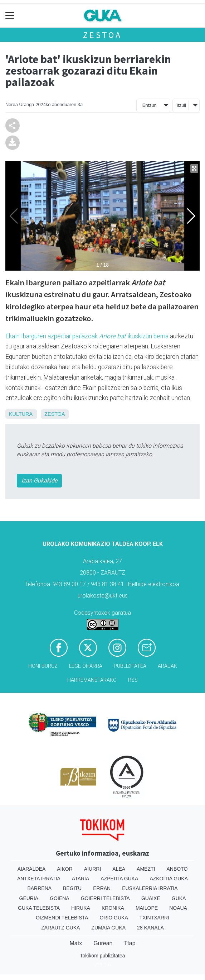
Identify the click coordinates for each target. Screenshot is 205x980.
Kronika (113, 908)
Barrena (39, 888)
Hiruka (81, 908)
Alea (119, 869)
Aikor (65, 869)
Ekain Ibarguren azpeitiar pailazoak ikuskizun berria (87, 336)
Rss (133, 680)
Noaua (178, 908)
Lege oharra (86, 666)
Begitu (72, 888)
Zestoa (103, 35)
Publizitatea (130, 666)
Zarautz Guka (60, 928)
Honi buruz (43, 666)
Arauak (167, 666)
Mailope (147, 908)
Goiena (59, 898)
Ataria (81, 879)
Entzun (150, 105)
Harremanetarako (92, 680)
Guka (179, 898)
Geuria (29, 898)
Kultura (21, 414)
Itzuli (181, 105)
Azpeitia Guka (119, 879)
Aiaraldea (32, 869)
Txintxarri (154, 918)
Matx (76, 943)
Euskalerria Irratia (150, 888)
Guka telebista (39, 908)
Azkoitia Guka (169, 879)
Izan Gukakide (39, 481)
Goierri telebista (105, 898)
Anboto (177, 869)
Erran (102, 888)
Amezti (146, 869)
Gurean (103, 943)
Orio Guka (114, 918)
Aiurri (92, 869)
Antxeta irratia (39, 879)
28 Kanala (150, 928)
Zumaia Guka (108, 928)
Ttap (130, 943)
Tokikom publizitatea (102, 956)
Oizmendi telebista (62, 918)
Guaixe (151, 898)
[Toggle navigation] (10, 16)
